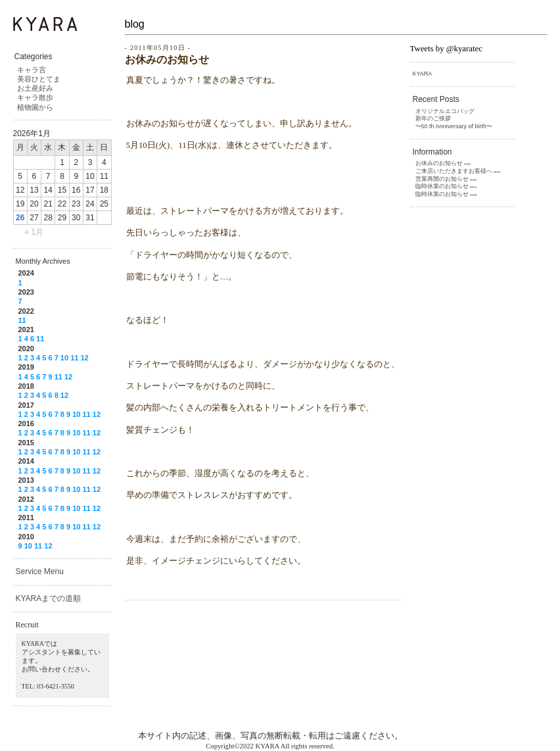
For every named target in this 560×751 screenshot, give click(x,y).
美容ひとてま (39, 79)
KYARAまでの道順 (49, 598)
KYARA (423, 74)
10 (64, 358)
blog (135, 24)
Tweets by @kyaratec (446, 49)
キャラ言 (32, 70)
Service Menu (40, 571)
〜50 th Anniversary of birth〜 (454, 126)
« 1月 (35, 232)
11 (22, 320)
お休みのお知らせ (167, 60)
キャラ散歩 (35, 97)
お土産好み (35, 88)
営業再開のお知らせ (442, 179)
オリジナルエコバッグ (445, 111)
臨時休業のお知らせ (442, 186)
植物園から (35, 107)
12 (84, 358)
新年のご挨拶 (433, 118)
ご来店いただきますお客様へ (454, 171)
